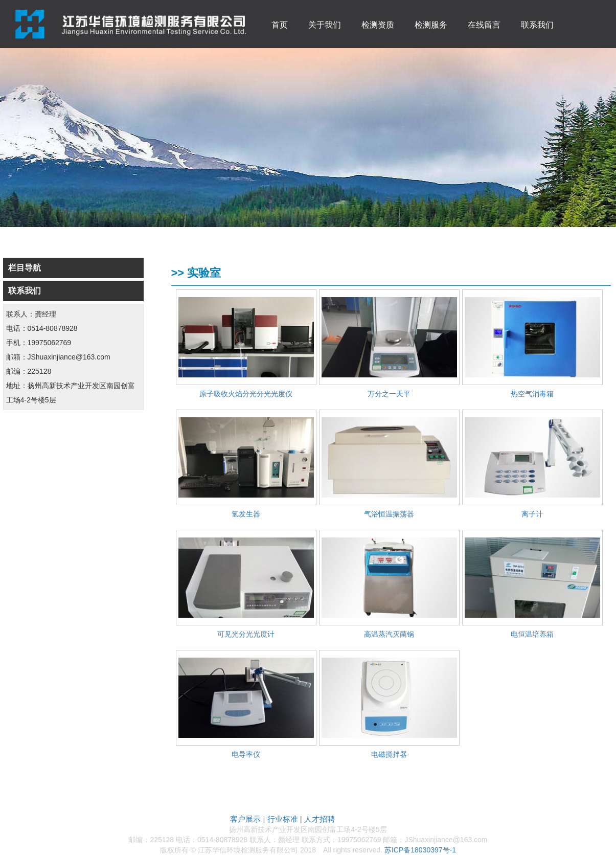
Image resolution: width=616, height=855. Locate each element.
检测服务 (431, 25)
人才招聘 (320, 819)
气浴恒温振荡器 (389, 514)
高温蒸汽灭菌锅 (389, 634)
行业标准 (283, 819)
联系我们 (537, 25)
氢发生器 (246, 514)
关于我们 (325, 25)
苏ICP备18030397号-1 (420, 850)
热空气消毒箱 (532, 394)
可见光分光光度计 (246, 634)
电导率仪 (246, 754)
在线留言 (484, 25)
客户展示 (245, 819)
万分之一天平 (389, 394)
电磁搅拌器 (389, 754)
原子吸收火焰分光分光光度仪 (246, 394)
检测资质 (378, 25)
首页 (280, 25)
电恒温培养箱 (532, 634)
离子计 (532, 514)
